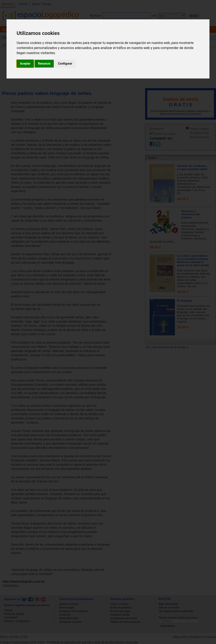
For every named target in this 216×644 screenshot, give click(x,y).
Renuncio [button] (44, 64)
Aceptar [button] (25, 64)
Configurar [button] (65, 64)
